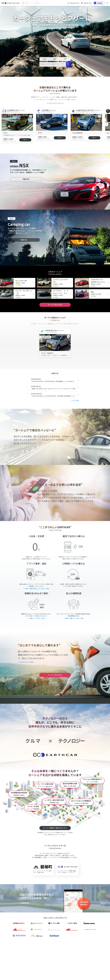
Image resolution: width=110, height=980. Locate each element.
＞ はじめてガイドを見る (26, 662)
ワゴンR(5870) (77, 133)
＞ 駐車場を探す (25, 903)
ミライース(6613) (47, 353)
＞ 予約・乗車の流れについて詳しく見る (36, 589)
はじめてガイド (74, 3)
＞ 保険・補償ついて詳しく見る (74, 618)
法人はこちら (86, 3)
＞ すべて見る (75, 401)
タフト (5, 133)
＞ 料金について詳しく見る (36, 618)
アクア (40, 133)
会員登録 (98, 3)
